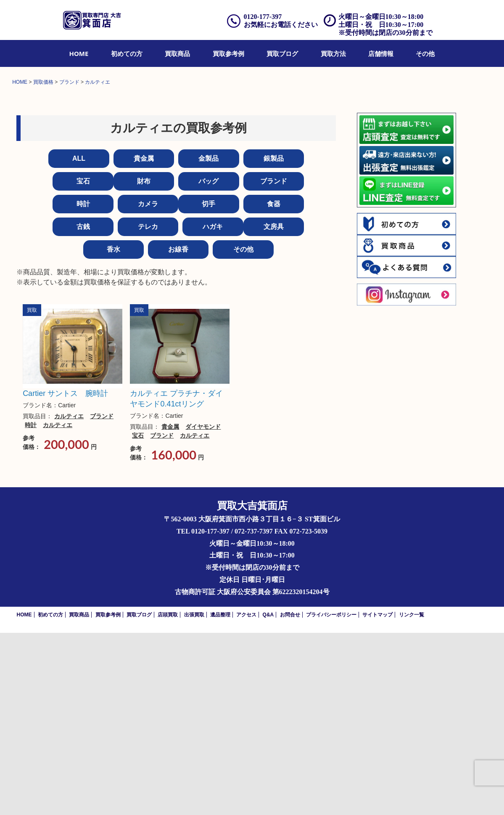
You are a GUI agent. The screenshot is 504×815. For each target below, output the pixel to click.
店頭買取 (168, 797)
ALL (79, 341)
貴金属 (144, 341)
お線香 (178, 431)
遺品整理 (220, 797)
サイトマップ (377, 797)
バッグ (208, 363)
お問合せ (290, 797)
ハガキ (213, 409)
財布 (144, 363)
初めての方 (127, 53)
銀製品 (274, 341)
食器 (274, 386)
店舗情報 (381, 53)
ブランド (274, 363)
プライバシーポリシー (331, 797)
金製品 (208, 341)
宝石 (83, 363)
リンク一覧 (412, 797)
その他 (425, 53)
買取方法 (333, 53)
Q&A (268, 797)
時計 (83, 386)
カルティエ (69, 598)
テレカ (148, 409)
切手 (208, 386)
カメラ (148, 386)
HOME (79, 53)
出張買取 (194, 797)
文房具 (274, 409)
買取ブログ (282, 53)
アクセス (246, 797)
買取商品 (177, 53)
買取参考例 (228, 53)
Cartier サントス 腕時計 (65, 576)
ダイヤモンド (203, 609)
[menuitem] (79, 53)
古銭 (83, 409)
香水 (113, 431)
